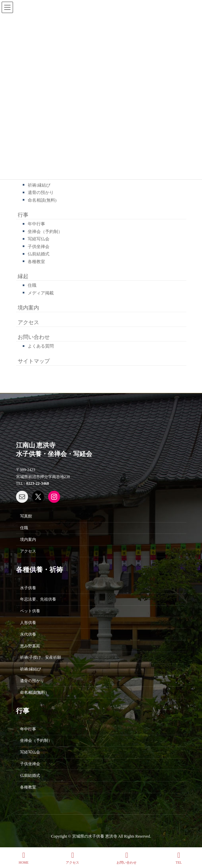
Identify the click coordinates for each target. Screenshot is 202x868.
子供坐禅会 (39, 247)
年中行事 (36, 224)
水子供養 (28, 588)
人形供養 (28, 622)
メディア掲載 (41, 293)
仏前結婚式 (39, 254)
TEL (179, 858)
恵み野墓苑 (30, 646)
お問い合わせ (34, 337)
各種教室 (36, 262)
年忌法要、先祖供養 (38, 599)
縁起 (23, 276)
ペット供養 (30, 611)
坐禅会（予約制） (45, 232)
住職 (32, 285)
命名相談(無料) (42, 200)
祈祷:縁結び (39, 185)
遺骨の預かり (41, 192)
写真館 (26, 516)
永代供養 (28, 634)
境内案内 (28, 308)
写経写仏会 (39, 239)
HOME (24, 858)
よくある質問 (41, 346)
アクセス (28, 322)
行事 (23, 215)
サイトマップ (34, 361)
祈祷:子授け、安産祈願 (41, 657)
